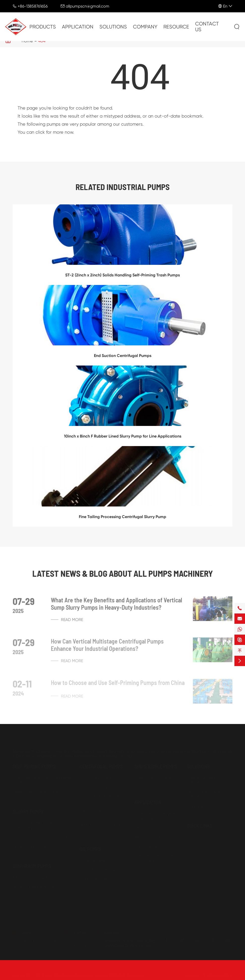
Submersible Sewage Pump (153, 778)
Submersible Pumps (156, 764)
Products (43, 27)
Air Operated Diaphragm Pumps (42, 875)
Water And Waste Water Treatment (157, 814)
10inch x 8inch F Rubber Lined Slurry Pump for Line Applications (123, 436)
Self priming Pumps (34, 764)
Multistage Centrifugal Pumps (100, 825)
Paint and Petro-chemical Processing (157, 856)
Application (78, 27)
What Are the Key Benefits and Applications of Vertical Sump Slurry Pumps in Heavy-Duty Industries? (116, 606)
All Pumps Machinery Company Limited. (72, 973)
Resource (176, 27)
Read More (67, 622)
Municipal (196, 804)
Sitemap (192, 973)
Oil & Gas (143, 825)
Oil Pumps (90, 847)
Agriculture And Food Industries (206, 778)
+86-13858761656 (33, 6)
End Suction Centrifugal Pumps (123, 356)
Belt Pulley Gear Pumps (101, 867)
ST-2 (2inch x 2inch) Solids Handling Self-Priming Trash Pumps (122, 275)
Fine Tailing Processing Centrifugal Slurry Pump (122, 517)
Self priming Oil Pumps (100, 877)
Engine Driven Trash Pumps (37, 790)
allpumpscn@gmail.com (87, 6)
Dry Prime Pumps (95, 785)
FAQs (192, 844)
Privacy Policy (220, 973)
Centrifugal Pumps (101, 764)
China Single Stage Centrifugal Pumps (97, 811)
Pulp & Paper (146, 844)
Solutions (113, 27)
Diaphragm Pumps (32, 863)
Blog (191, 853)
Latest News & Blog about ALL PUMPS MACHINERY (122, 573)
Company (145, 27)
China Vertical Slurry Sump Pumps (43, 835)
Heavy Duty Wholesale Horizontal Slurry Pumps (43, 823)
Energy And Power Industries (203, 792)
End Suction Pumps (97, 775)
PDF (191, 863)
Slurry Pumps (28, 809)
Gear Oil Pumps (94, 858)
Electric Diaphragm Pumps (37, 884)
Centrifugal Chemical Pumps (99, 796)
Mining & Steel (147, 835)
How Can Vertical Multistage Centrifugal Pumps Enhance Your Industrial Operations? (107, 647)
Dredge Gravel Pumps (33, 844)
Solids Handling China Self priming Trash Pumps (44, 778)
